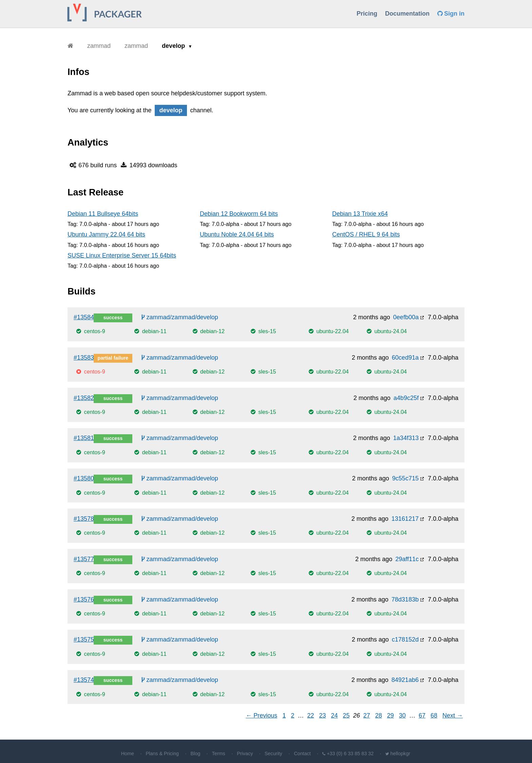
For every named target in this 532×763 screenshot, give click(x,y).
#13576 (84, 599)
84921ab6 (405, 680)
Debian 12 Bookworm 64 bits (239, 214)
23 (323, 716)
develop (174, 46)
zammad (99, 46)
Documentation (407, 14)
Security (273, 754)
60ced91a (405, 358)
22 (310, 716)
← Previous (261, 716)
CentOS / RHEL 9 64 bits (366, 234)
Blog (195, 754)
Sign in (451, 14)
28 (379, 716)
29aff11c (407, 559)
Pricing (367, 14)
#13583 (84, 358)
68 (434, 716)
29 (391, 716)
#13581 (84, 438)
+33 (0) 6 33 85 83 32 (350, 754)
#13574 (84, 680)
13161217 (405, 519)
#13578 (84, 519)
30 (402, 716)
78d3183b (405, 599)
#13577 (84, 559)
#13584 (84, 317)
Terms (219, 754)
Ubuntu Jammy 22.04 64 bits (106, 234)
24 (335, 716)
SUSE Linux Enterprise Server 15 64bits (122, 255)
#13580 (84, 478)
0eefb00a (406, 317)
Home (128, 754)
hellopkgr (400, 754)
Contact (302, 754)
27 (367, 716)
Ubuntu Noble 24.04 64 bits (237, 234)
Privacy (245, 754)
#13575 (84, 640)
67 (422, 716)
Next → (453, 716)
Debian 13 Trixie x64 (360, 214)
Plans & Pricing (162, 754)
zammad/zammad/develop (180, 317)
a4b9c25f (406, 398)
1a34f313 (406, 438)
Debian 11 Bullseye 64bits (103, 214)
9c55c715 (405, 478)
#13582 (84, 398)
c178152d (405, 640)
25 (346, 716)
